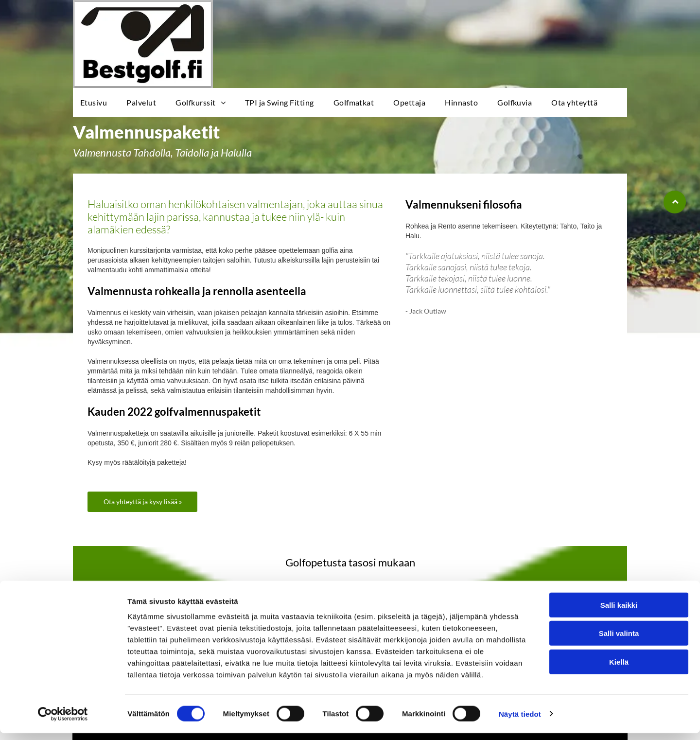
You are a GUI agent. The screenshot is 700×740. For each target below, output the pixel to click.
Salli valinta (619, 641)
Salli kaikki (619, 612)
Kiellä (619, 669)
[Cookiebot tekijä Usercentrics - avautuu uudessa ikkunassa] (63, 721)
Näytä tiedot (520, 721)
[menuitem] (96, 103)
